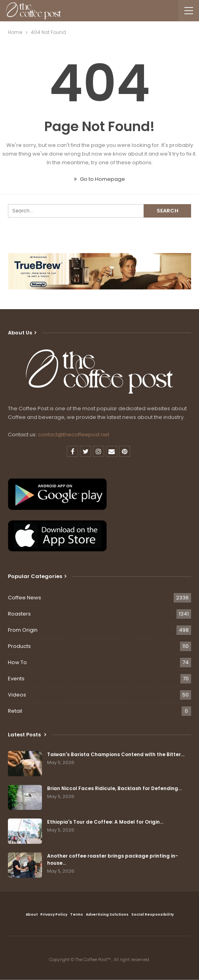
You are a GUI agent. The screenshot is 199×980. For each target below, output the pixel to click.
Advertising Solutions (107, 914)
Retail (15, 711)
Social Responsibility (153, 914)
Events (16, 679)
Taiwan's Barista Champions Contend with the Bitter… (116, 754)
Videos (17, 695)
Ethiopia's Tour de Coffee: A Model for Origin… (105, 822)
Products (19, 646)
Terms (77, 914)
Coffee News (25, 598)
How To (17, 662)
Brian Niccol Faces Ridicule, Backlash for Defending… (114, 788)
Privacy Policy (54, 914)
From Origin (23, 630)
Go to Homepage (99, 179)
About (32, 914)
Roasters (19, 614)
